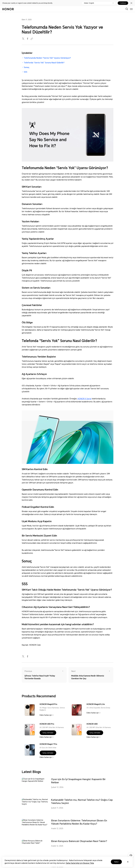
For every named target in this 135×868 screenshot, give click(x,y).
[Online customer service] (131, 855)
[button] (48, 733)
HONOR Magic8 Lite (96, 704)
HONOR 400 (92, 724)
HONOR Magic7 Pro (48, 744)
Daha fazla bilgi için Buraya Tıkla (80, 863)
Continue (123, 3)
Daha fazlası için (46, 715)
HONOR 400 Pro (47, 724)
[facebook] (28, 39)
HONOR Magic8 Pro (48, 704)
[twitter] (23, 39)
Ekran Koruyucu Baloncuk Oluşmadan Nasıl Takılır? (79, 841)
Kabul (116, 862)
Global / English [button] (89, 3)
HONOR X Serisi (84, 399)
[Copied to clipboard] (32, 39)
